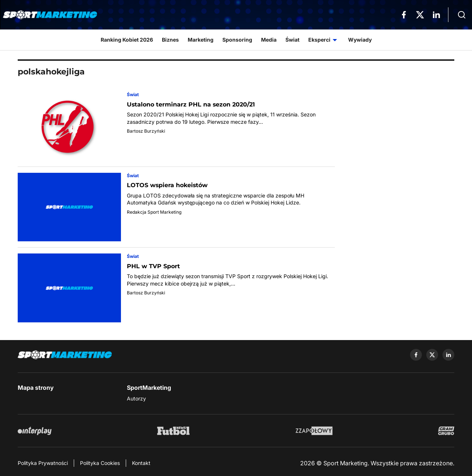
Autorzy (136, 398)
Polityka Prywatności (43, 463)
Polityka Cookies (100, 463)
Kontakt (141, 463)
